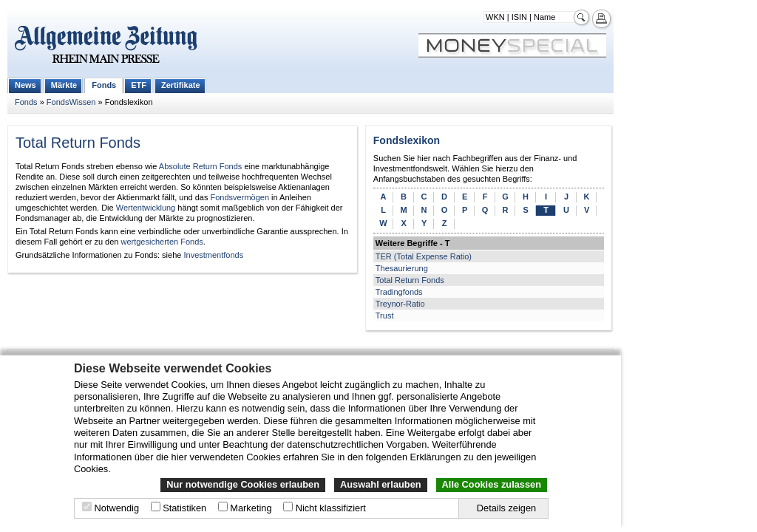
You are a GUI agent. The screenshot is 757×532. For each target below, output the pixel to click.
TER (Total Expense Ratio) (424, 256)
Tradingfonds (399, 292)
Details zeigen (506, 508)
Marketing (251, 508)
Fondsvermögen (240, 197)
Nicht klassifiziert (331, 508)
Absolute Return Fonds (201, 166)
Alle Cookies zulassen (492, 484)
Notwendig (117, 508)
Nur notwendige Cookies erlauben (243, 484)
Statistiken (184, 508)
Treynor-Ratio (400, 304)
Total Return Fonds (410, 280)
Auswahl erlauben (381, 484)
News (26, 85)
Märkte (64, 85)
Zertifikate (181, 85)
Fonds (104, 85)
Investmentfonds (213, 255)
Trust (385, 316)
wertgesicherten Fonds (162, 242)
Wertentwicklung (146, 208)
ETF (139, 85)
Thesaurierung (402, 268)
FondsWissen (71, 102)
